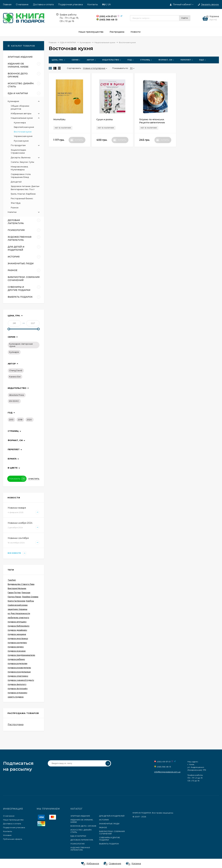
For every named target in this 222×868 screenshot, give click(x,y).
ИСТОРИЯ (104, 820)
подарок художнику (17, 693)
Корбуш (30, 601)
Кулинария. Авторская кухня (21, 345)
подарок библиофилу (19, 626)
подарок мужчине (17, 651)
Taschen (12, 580)
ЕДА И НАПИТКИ (78, 836)
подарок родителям (17, 663)
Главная (7, 4)
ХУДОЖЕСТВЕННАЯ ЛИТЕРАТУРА (80, 849)
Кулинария (13, 101)
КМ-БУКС (14, 401)
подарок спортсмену (18, 676)
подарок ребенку (16, 659)
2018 (20, 420)
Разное (15, 208)
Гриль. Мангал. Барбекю (23, 194)
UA (109, 4)
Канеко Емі (15, 377)
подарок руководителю (19, 668)
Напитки (12, 212)
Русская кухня (21, 141)
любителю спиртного (18, 618)
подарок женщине (17, 634)
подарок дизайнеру (17, 630)
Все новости (17, 553)
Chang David (16, 370)
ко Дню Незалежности (19, 613)
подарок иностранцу (18, 638)
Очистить (34, 479)
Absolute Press (16, 395)
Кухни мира (20, 123)
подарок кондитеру (17, 643)
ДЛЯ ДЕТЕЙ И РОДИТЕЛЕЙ (112, 816)
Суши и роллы (105, 119)
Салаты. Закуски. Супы (22, 162)
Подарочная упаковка (70, 4)
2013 (11, 420)
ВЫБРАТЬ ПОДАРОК (109, 844)
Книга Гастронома (16, 601)
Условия (7, 835)
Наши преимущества (13, 820)
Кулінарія (14, 352)
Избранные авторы (21, 113)
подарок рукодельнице (19, 672)
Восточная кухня (23, 132)
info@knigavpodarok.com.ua (167, 772)
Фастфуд (16, 203)
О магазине (22, 4)
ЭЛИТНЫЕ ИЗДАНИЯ (80, 816)
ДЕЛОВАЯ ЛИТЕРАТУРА (82, 840)
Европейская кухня (24, 127)
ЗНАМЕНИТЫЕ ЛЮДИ (109, 824)
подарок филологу (17, 684)
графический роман (18, 605)
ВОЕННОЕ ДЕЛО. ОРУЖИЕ (83, 826)
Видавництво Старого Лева (21, 584)
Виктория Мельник (17, 588)
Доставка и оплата (43, 4)
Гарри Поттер (14, 593)
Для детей (16, 182)
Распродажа (16, 724)
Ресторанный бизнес (22, 198)
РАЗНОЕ (103, 827)
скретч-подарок (16, 697)
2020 (29, 420)
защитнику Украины (17, 609)
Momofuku (59, 119)
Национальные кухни (22, 118)
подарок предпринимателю (21, 655)
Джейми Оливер (30, 597)
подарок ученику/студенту (21, 680)
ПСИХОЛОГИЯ (77, 844)
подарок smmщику (17, 622)
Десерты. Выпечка (21, 157)
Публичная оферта (13, 839)
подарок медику (16, 647)
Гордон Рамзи (14, 597)
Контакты (92, 4)
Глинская (26, 593)
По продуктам (18, 145)
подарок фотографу (18, 689)
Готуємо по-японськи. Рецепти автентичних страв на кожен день (152, 123)
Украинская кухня (23, 136)
